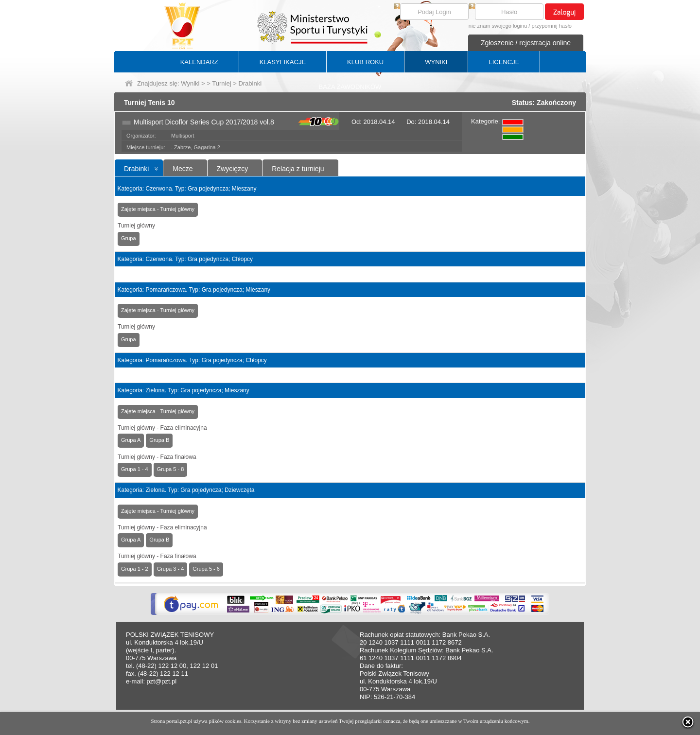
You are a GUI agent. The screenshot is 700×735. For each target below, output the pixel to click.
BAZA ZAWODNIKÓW (350, 87)
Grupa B (159, 440)
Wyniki (190, 83)
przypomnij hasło (551, 26)
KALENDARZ (199, 62)
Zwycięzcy (233, 169)
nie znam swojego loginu (498, 26)
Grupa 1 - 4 (135, 469)
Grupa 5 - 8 (171, 469)
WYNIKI (436, 62)
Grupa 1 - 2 (135, 569)
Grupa (129, 238)
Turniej (221, 83)
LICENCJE (504, 62)
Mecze (183, 169)
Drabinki (136, 169)
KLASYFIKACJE (283, 62)
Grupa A (131, 440)
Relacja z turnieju (298, 169)
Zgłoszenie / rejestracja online (526, 43)
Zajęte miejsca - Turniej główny (158, 209)
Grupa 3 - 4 (171, 569)
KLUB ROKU (365, 62)
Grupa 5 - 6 (206, 569)
